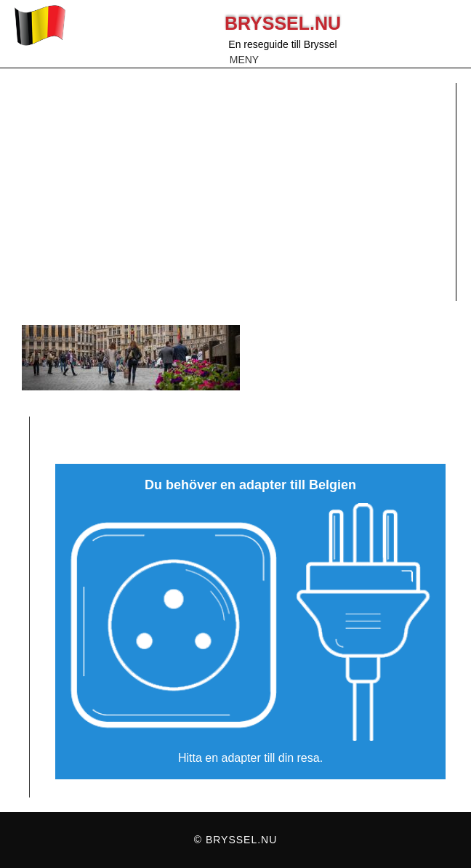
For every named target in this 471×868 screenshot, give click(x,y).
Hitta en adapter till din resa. (250, 758)
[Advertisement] (235, 192)
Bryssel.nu (283, 23)
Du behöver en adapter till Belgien (250, 485)
